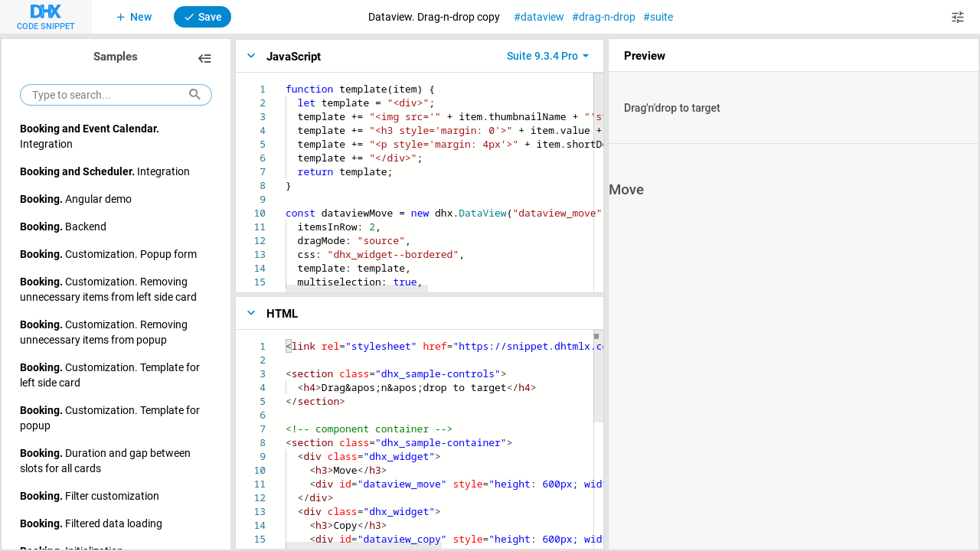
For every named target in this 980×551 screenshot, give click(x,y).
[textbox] (286, 82)
